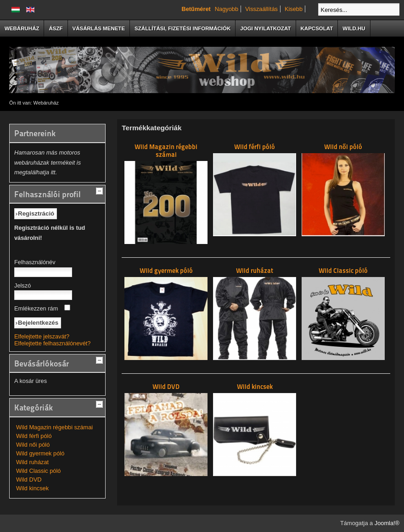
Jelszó (22, 285)
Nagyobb (227, 9)
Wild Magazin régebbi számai (54, 427)
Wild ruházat (32, 462)
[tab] (101, 190)
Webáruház (22, 28)
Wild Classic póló (38, 471)
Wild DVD (29, 479)
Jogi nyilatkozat (265, 28)
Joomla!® (387, 523)
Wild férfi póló (34, 436)
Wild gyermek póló (40, 453)
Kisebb (294, 9)
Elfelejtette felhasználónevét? (52, 343)
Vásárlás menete (99, 28)
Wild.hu (354, 28)
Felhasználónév (35, 262)
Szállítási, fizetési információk (182, 28)
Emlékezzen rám (36, 308)
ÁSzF (56, 28)
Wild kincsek (32, 488)
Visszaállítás (261, 9)
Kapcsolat (317, 28)
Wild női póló (33, 445)
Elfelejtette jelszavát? (42, 336)
